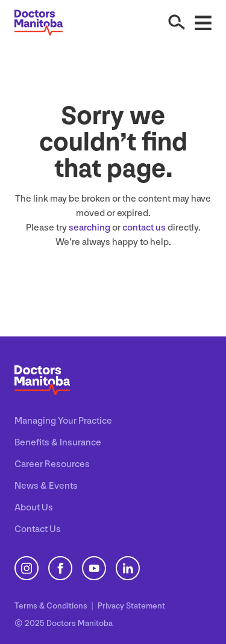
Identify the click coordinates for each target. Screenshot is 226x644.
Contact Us (38, 529)
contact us (144, 228)
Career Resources (52, 464)
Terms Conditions (52, 606)
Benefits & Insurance (58, 443)
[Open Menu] (203, 22)
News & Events (46, 486)
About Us (34, 508)
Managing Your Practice (63, 421)
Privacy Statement (131, 606)
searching (89, 228)
